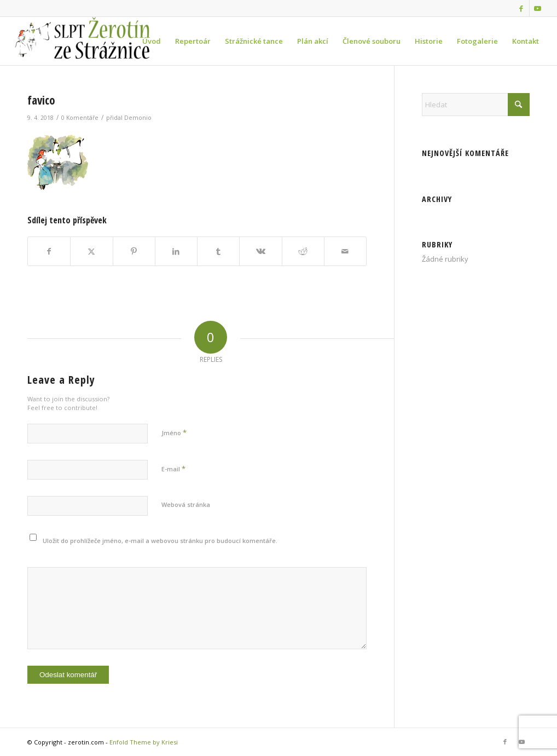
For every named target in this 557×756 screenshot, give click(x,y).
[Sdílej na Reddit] (303, 251)
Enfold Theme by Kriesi (144, 742)
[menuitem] (152, 41)
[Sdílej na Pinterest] (134, 251)
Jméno (174, 432)
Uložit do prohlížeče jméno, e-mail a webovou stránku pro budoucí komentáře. (160, 541)
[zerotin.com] (93, 41)
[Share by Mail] (345, 251)
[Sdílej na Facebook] (49, 251)
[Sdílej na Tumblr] (218, 251)
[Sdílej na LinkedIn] (176, 251)
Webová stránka (186, 504)
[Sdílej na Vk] (260, 251)
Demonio (138, 118)
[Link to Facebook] (521, 8)
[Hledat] (476, 105)
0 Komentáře (80, 118)
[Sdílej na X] (91, 251)
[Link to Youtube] (538, 8)
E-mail (173, 469)
